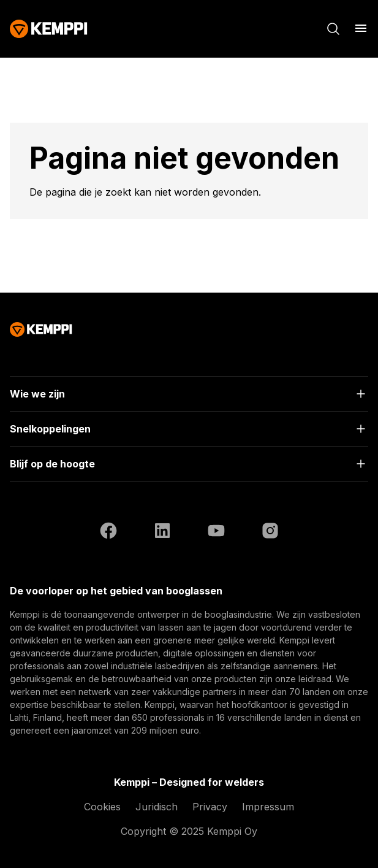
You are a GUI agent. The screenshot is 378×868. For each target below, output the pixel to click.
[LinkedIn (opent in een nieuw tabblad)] (162, 532)
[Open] (189, 394)
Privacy (210, 807)
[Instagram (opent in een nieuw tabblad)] (270, 532)
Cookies (102, 807)
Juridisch (157, 807)
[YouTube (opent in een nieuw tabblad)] (216, 532)
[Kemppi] (49, 29)
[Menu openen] (361, 28)
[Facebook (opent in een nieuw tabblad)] (108, 532)
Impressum (268, 807)
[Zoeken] (333, 29)
